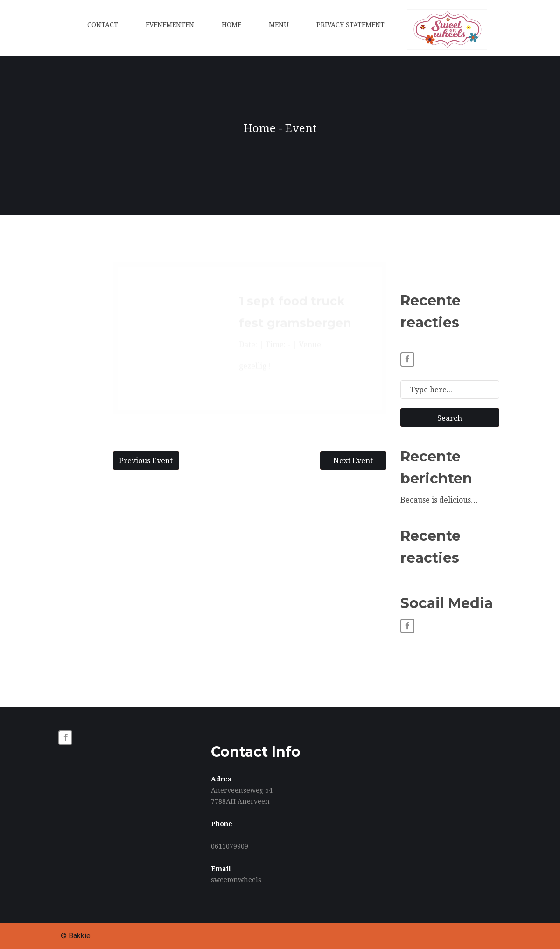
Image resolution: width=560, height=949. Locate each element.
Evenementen (170, 25)
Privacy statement (350, 25)
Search (450, 418)
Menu (279, 25)
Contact (103, 25)
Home (231, 25)
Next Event (353, 461)
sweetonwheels (236, 880)
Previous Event (146, 461)
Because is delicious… (439, 500)
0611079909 (230, 846)
